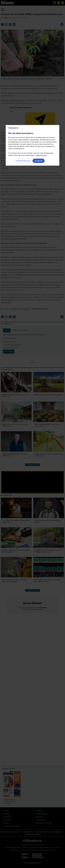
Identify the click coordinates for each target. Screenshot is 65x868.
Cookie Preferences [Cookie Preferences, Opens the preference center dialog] (23, 161)
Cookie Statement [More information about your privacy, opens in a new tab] (41, 155)
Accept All (39, 161)
